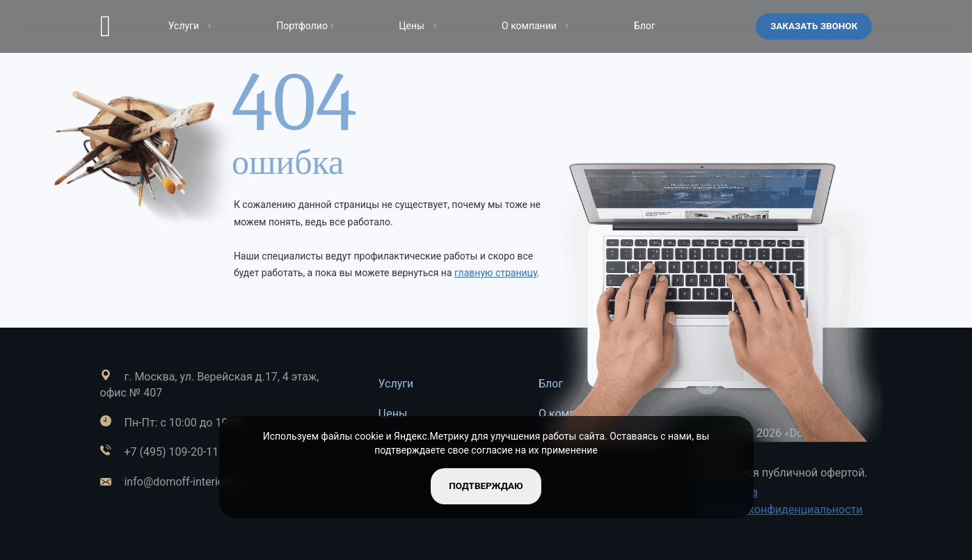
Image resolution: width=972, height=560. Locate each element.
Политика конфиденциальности (778, 510)
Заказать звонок (812, 26)
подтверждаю (486, 486)
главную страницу (496, 273)
